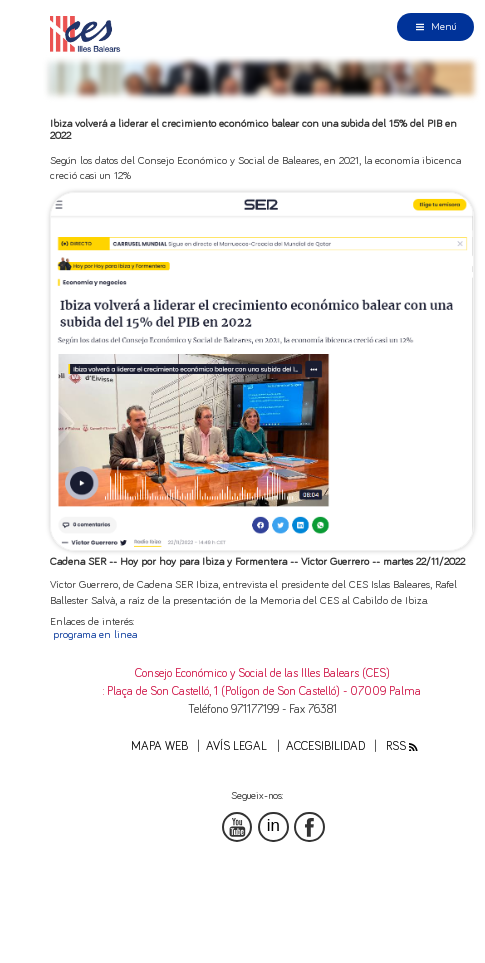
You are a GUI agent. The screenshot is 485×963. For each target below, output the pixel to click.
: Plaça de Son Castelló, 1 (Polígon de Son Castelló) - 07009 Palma (262, 691)
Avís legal (236, 746)
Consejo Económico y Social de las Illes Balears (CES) (262, 673)
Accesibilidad (325, 746)
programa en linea (95, 634)
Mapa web (159, 746)
